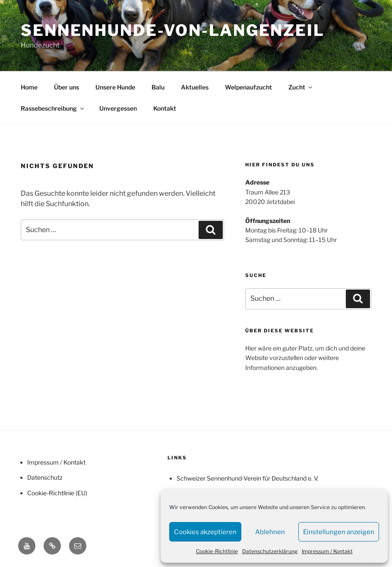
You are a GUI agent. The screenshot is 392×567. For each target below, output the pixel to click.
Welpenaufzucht (248, 87)
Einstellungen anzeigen (339, 532)
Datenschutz (45, 477)
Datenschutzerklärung (270, 551)
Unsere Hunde (115, 87)
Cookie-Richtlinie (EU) (57, 493)
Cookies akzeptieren (205, 532)
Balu (158, 87)
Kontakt (165, 108)
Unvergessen (118, 108)
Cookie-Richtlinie (217, 551)
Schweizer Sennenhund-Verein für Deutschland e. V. (248, 478)
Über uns (66, 87)
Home (29, 87)
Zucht (301, 87)
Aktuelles (195, 87)
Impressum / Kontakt (327, 551)
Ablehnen (270, 532)
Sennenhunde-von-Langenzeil (173, 30)
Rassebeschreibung (53, 108)
